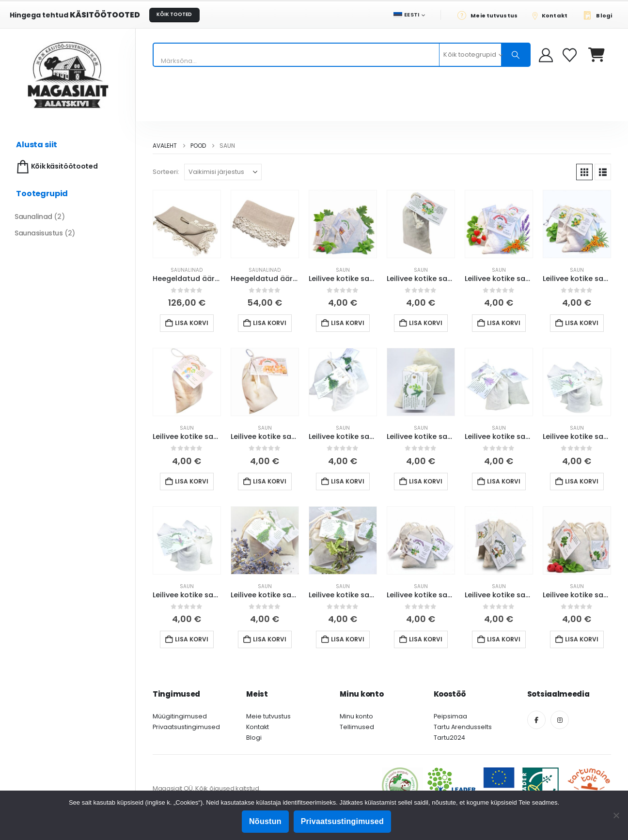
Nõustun (265, 821)
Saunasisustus (39, 233)
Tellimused (357, 727)
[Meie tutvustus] (490, 15)
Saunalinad (187, 270)
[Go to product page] (187, 224)
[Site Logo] (68, 75)
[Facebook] (536, 720)
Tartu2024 (449, 738)
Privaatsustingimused (186, 727)
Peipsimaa (450, 716)
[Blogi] (600, 15)
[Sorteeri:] (223, 172)
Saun (343, 270)
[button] (584, 172)
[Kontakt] (553, 15)
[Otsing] (516, 55)
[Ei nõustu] (616, 815)
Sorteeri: (166, 172)
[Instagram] (560, 720)
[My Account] (546, 55)
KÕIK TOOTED (174, 14)
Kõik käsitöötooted (56, 167)
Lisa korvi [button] (192, 323)
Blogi (254, 738)
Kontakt (258, 727)
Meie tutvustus (268, 716)
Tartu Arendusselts (463, 727)
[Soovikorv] (571, 55)
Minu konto (356, 716)
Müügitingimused (180, 716)
